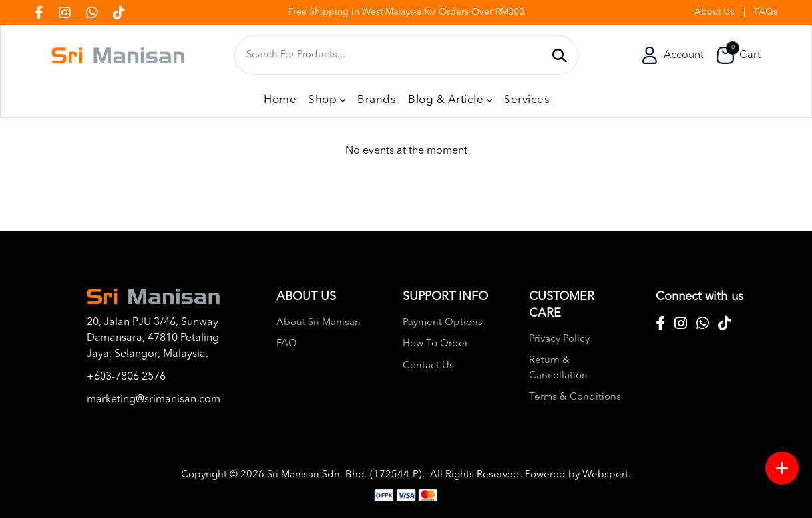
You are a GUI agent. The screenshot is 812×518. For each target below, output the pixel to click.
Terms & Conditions (575, 397)
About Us (714, 12)
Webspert (605, 475)
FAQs (766, 12)
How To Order (435, 344)
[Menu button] (782, 468)
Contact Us (428, 366)
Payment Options (443, 323)
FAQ (287, 344)
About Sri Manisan (318, 323)
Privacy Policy (559, 339)
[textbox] (395, 55)
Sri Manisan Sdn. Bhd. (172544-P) (344, 475)
